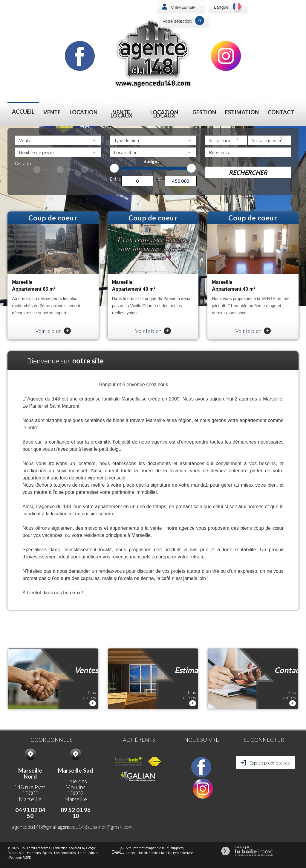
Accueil (23, 112)
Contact (281, 112)
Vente (52, 112)
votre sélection (177, 21)
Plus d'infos (89, 698)
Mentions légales (39, 853)
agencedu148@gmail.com (40, 827)
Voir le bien (53, 331)
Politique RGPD (20, 858)
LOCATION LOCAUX (164, 114)
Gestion (204, 112)
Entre (115, 179)
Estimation (242, 112)
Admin (93, 853)
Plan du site (16, 853)
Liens (82, 853)
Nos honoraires (65, 853)
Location (84, 112)
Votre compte (187, 7)
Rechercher (248, 172)
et (160, 179)
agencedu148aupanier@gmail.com (95, 827)
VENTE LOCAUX (121, 114)
